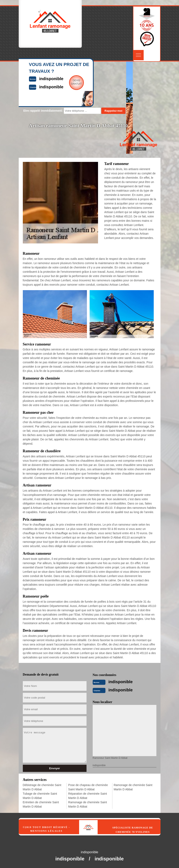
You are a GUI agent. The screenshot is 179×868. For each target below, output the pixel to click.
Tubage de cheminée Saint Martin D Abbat (40, 796)
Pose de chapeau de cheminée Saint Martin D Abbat (88, 787)
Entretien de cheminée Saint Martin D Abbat (41, 804)
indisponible (121, 682)
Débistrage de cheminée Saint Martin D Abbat (42, 787)
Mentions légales (46, 831)
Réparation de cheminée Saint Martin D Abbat (88, 796)
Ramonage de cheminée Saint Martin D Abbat (88, 804)
